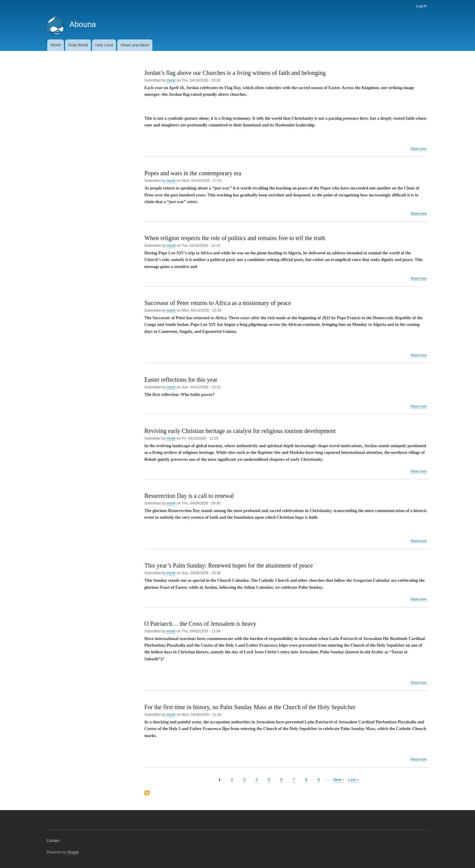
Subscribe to (147, 793)
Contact (53, 841)
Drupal (73, 852)
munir (171, 80)
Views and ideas (135, 45)
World (55, 45)
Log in (421, 6)
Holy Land (104, 45)
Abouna (83, 24)
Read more (419, 149)
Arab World (78, 45)
